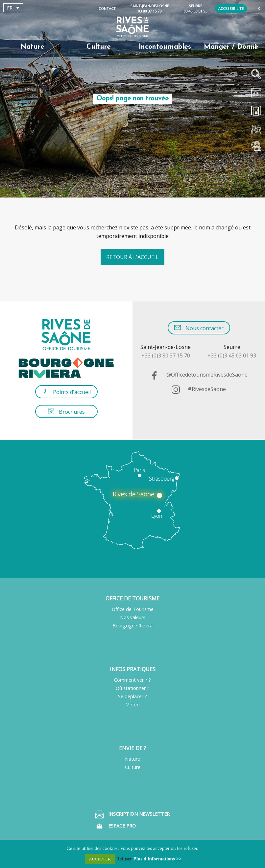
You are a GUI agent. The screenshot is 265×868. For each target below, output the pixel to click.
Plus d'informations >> (158, 859)
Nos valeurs (133, 617)
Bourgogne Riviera (132, 626)
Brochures (66, 412)
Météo (132, 705)
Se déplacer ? (132, 696)
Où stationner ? (132, 688)
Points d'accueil (66, 392)
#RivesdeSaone (199, 389)
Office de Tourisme (133, 609)
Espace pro (116, 826)
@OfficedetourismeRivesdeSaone (199, 375)
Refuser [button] (124, 859)
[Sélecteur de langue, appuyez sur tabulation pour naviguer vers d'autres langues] (13, 8)
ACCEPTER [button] (100, 859)
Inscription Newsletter (132, 815)
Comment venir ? (132, 680)
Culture (133, 767)
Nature (132, 759)
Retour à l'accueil (132, 257)
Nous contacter (199, 328)
